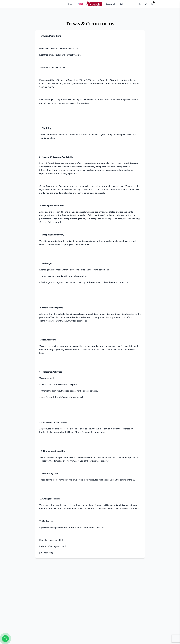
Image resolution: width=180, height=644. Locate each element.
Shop (71, 4)
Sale (122, 4)
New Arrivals (110, 4)
